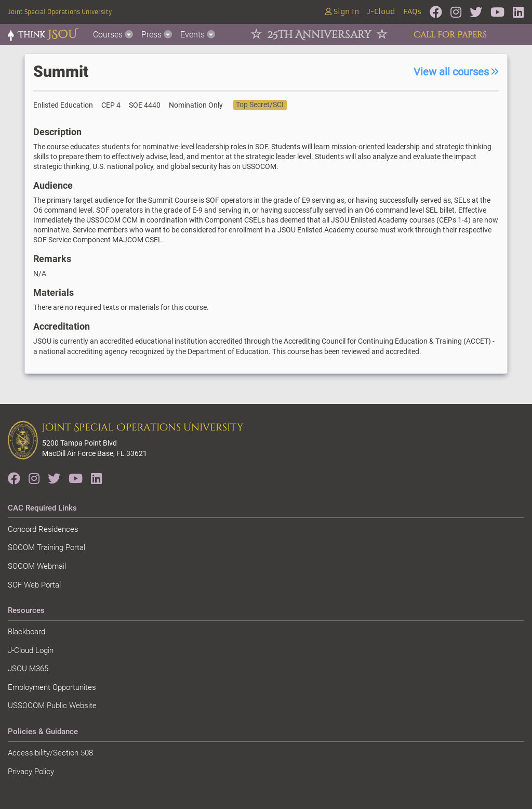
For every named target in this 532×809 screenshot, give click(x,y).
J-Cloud (381, 12)
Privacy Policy (31, 772)
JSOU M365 (28, 669)
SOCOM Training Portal (46, 547)
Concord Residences (43, 529)
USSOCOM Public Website (52, 706)
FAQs (412, 12)
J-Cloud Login (31, 650)
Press (157, 35)
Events (198, 35)
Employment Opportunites (52, 687)
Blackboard (26, 632)
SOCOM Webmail (37, 566)
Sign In (342, 12)
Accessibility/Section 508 (50, 753)
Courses (113, 35)
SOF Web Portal (34, 585)
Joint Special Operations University (60, 12)
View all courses (456, 72)
